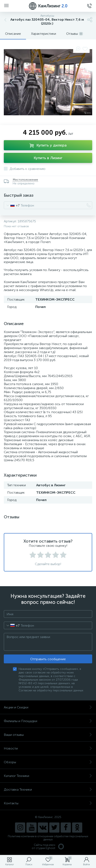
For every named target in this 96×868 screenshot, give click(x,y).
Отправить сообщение (48, 659)
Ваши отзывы (48, 735)
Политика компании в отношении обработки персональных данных (48, 838)
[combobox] (12, 205)
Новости (48, 748)
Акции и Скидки (48, 707)
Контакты (48, 803)
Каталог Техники (48, 776)
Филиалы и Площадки (48, 721)
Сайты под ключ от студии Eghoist (48, 847)
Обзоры (48, 762)
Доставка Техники (48, 789)
